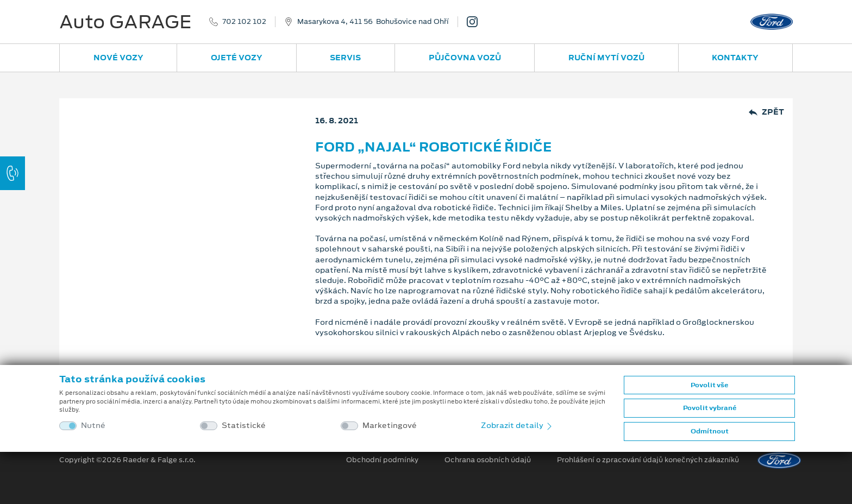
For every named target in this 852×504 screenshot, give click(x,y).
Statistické (244, 426)
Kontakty (735, 58)
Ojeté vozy (237, 58)
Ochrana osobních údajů (488, 460)
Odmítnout (710, 431)
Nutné (93, 426)
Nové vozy (118, 58)
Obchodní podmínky (382, 460)
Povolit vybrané (710, 408)
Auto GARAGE (126, 22)
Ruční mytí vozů (606, 58)
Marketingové (390, 426)
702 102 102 (244, 22)
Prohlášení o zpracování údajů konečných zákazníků (648, 460)
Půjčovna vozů (465, 58)
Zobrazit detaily (517, 425)
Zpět (766, 112)
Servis (345, 58)
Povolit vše (709, 385)
